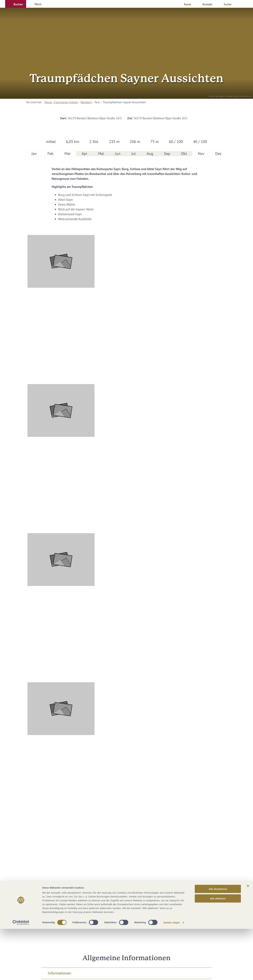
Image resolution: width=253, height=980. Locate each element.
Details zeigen (172, 974)
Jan (34, 154)
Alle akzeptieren (218, 940)
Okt (184, 154)
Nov (201, 154)
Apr (84, 154)
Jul (134, 154)
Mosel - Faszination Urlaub (61, 102)
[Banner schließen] (248, 937)
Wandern (86, 102)
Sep (167, 154)
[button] (16, 4)
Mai (101, 154)
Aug (150, 154)
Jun (118, 154)
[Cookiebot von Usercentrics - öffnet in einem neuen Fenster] (21, 974)
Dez (218, 154)
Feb (50, 154)
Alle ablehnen (218, 950)
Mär (68, 154)
